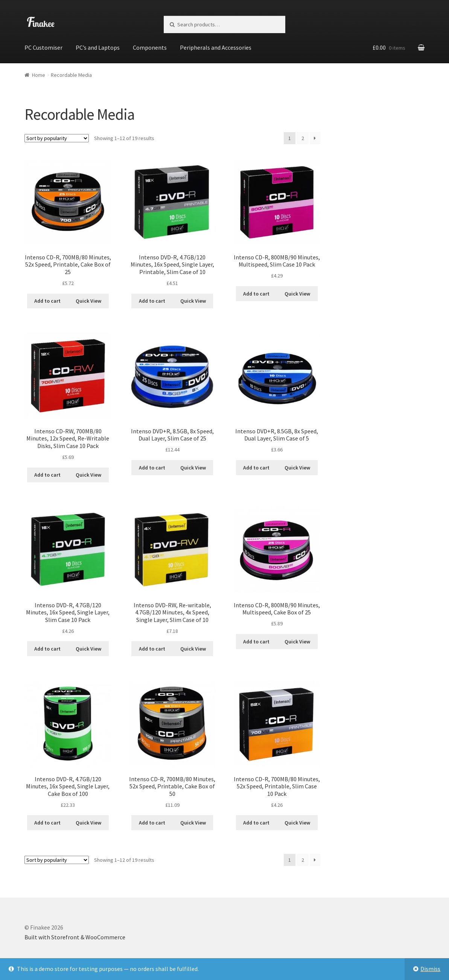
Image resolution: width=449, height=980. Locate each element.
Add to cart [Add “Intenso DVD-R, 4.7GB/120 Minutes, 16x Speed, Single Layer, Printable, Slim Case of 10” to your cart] (152, 300)
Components (150, 47)
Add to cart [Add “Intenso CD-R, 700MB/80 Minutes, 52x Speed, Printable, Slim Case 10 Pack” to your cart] (256, 822)
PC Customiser (43, 47)
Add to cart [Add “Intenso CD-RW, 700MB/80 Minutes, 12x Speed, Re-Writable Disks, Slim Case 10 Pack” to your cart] (47, 474)
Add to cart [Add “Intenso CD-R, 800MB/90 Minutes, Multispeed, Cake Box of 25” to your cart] (256, 641)
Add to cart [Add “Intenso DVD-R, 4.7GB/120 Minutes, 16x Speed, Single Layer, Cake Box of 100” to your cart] (47, 822)
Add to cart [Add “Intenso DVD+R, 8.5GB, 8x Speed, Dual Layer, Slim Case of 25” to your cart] (152, 467)
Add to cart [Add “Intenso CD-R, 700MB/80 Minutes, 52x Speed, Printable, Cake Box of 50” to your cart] (152, 822)
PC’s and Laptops (98, 47)
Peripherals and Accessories (216, 47)
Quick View (88, 300)
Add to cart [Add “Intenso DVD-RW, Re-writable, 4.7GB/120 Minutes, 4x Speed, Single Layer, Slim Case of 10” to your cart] (152, 648)
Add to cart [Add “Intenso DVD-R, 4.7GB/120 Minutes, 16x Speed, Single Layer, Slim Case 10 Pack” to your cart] (47, 648)
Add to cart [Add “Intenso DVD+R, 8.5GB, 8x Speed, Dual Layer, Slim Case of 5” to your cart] (256, 467)
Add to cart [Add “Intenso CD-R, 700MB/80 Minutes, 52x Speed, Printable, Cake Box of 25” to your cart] (47, 300)
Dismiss (430, 969)
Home (39, 74)
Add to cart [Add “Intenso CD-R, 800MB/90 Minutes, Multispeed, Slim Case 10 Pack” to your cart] (256, 293)
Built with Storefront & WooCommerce (75, 937)
